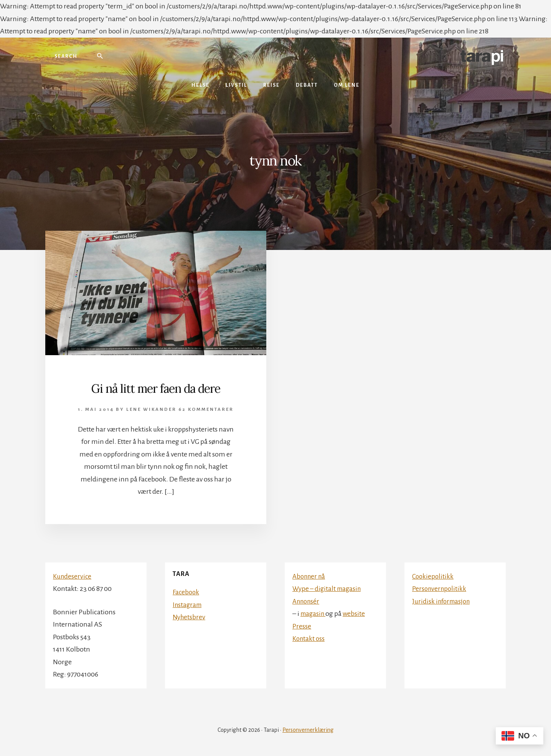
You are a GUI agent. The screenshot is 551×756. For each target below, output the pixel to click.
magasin (314, 614)
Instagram (188, 605)
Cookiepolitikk (434, 576)
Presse (302, 626)
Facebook (186, 592)
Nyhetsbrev (190, 617)
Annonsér (307, 601)
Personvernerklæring (308, 730)
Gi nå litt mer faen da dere (156, 388)
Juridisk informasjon (443, 601)
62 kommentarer (206, 409)
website (356, 614)
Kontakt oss (309, 639)
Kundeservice (73, 576)
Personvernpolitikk (440, 589)
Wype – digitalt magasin (329, 589)
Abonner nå (310, 576)
